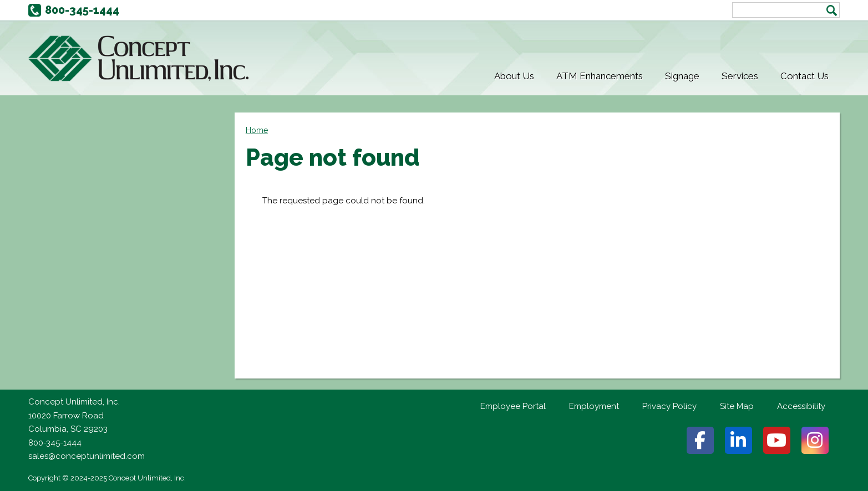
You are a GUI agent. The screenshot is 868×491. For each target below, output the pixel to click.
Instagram (815, 440)
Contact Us (804, 76)
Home (257, 130)
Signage (682, 76)
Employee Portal (513, 406)
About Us (514, 76)
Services (740, 76)
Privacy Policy (669, 406)
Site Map (737, 406)
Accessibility (801, 406)
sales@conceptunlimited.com (87, 456)
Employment (594, 406)
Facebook (700, 440)
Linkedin (738, 440)
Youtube (777, 440)
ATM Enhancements (600, 76)
